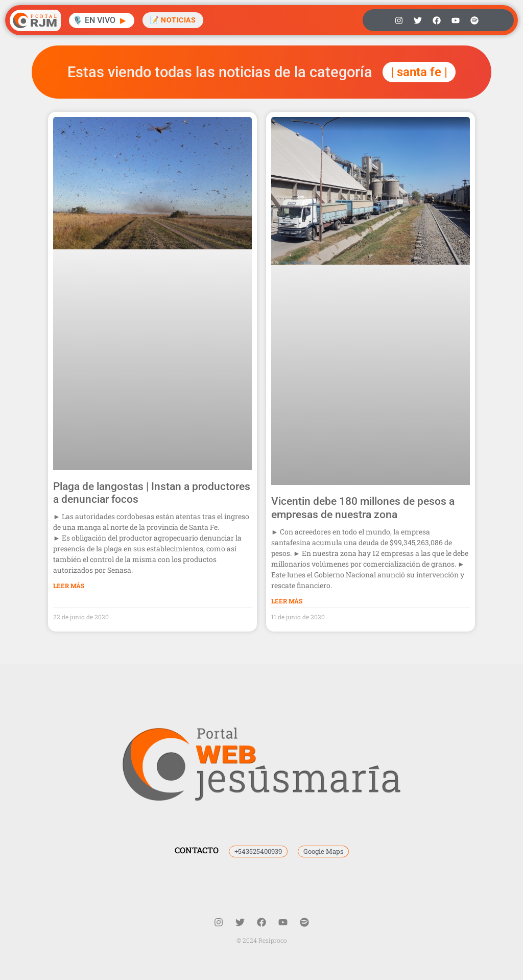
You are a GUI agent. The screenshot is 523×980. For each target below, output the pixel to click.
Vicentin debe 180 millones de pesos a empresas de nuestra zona (363, 508)
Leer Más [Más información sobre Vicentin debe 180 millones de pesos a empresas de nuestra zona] (287, 601)
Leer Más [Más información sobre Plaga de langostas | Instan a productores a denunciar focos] (69, 586)
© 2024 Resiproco (262, 940)
